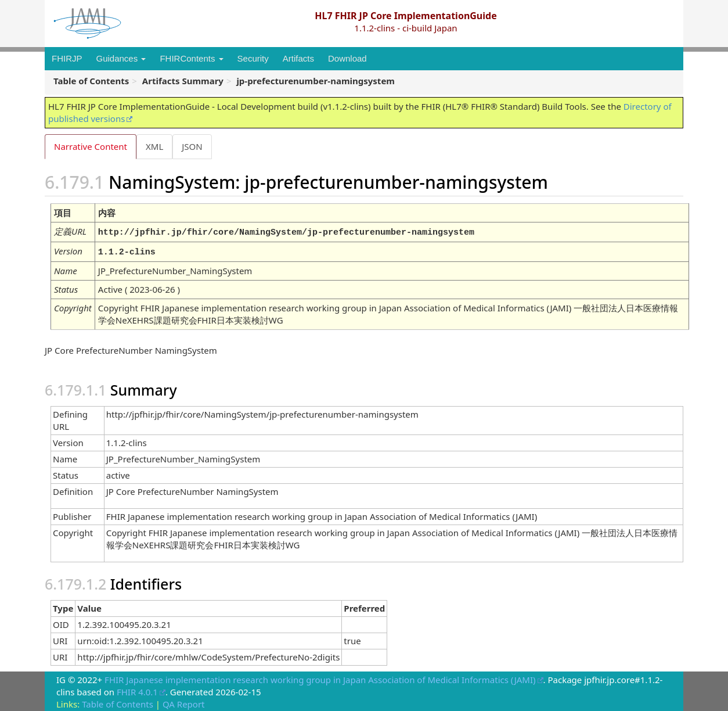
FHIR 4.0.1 (137, 690)
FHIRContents (191, 58)
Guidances (121, 58)
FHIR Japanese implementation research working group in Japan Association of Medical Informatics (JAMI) (320, 678)
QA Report (184, 702)
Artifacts (298, 58)
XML (156, 146)
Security (253, 58)
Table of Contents (118, 702)
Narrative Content (91, 146)
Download (347, 58)
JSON (194, 146)
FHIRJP (67, 58)
